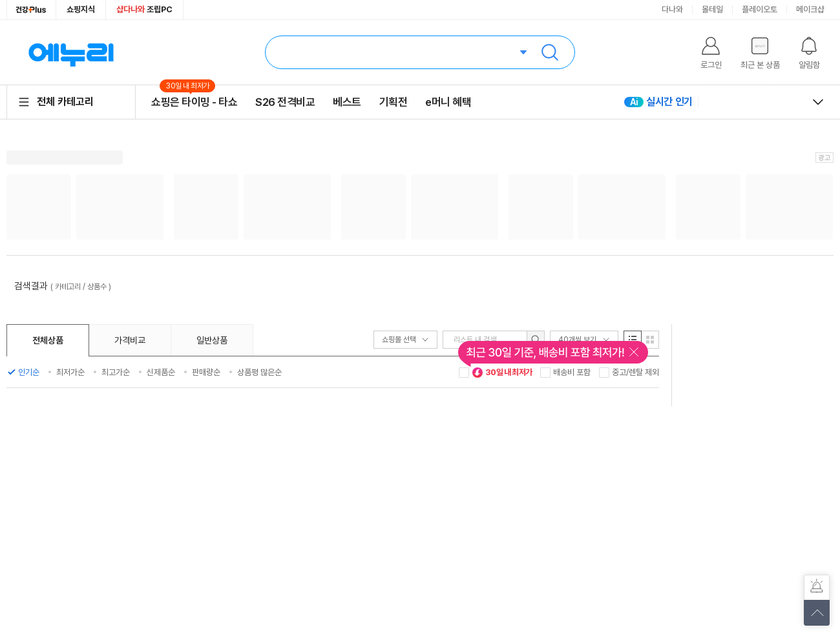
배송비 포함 (572, 372)
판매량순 (206, 372)
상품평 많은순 (259, 372)
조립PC (144, 9)
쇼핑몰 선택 (405, 340)
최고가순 (116, 372)
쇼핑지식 (81, 9)
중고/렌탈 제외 (635, 372)
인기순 (29, 372)
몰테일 (712, 9)
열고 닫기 (818, 102)
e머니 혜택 (448, 102)
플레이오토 (760, 9)
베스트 (347, 102)
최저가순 (70, 372)
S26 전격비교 (285, 102)
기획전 (394, 102)
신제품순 (161, 372)
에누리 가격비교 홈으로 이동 (71, 52)
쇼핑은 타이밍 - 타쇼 (194, 102)
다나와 (672, 9)
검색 (550, 52)
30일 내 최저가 (502, 373)
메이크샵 (810, 9)
